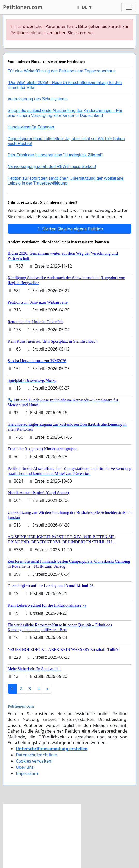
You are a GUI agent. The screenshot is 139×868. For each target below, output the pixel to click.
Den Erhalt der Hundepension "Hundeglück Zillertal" (55, 155)
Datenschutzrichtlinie (36, 755)
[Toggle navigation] (129, 7)
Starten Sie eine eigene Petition (69, 229)
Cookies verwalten (34, 761)
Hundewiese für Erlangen (31, 127)
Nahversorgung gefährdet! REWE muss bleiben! (52, 167)
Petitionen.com (23, 7)
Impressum (27, 773)
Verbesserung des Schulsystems (38, 99)
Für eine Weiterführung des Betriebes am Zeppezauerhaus (61, 71)
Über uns (25, 767)
